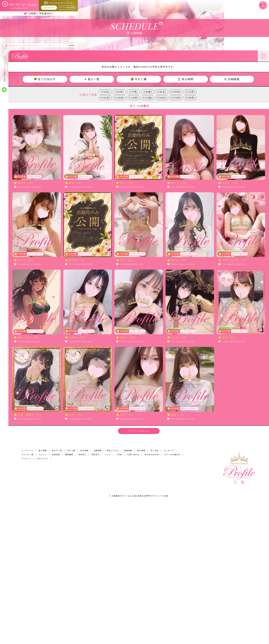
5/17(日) (176, 98)
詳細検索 (232, 79)
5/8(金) (148, 92)
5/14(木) (133, 98)
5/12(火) (105, 98)
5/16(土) (162, 98)
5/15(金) (148, 98)
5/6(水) (119, 92)
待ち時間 (186, 79)
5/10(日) (176, 92)
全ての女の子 (45, 79)
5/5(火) (105, 92)
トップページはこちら (139, 431)
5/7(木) (133, 92)
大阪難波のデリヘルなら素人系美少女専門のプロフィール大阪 (140, 496)
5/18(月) (190, 98)
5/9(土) (162, 92)
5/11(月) (190, 92)
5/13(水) (119, 98)
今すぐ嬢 (139, 79)
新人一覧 (92, 79)
